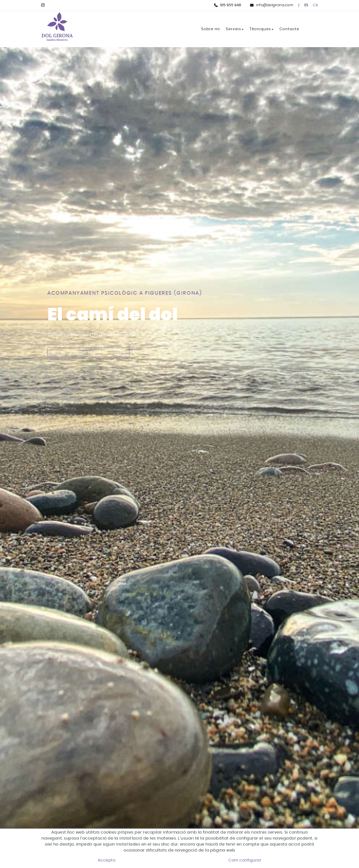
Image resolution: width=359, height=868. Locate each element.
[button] (342, 840)
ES (306, 5)
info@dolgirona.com (275, 5)
